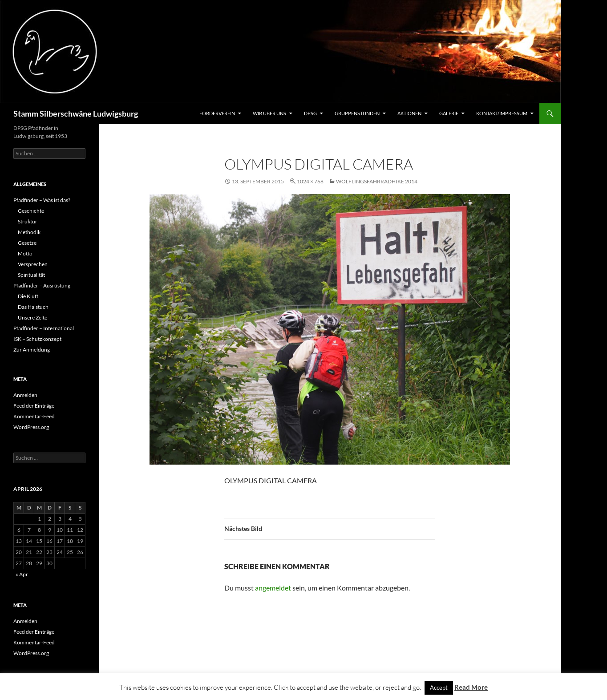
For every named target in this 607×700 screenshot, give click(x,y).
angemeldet (273, 588)
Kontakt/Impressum (502, 113)
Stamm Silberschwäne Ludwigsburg (76, 113)
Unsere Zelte (32, 318)
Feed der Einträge (34, 406)
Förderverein (217, 113)
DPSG (310, 113)
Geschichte (31, 211)
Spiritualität (31, 275)
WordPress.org (31, 427)
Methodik (29, 232)
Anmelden (25, 395)
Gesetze (27, 243)
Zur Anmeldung (32, 350)
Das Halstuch (33, 307)
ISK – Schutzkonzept (37, 339)
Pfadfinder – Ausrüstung (42, 285)
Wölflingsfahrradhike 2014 (377, 181)
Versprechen (33, 264)
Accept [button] (439, 688)
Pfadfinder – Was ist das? (42, 200)
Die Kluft (28, 296)
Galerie (449, 113)
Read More (471, 687)
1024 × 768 (310, 181)
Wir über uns (269, 113)
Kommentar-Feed (34, 416)
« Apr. (22, 574)
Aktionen (409, 113)
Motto (25, 253)
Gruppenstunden (357, 113)
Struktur (28, 221)
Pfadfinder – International (44, 328)
